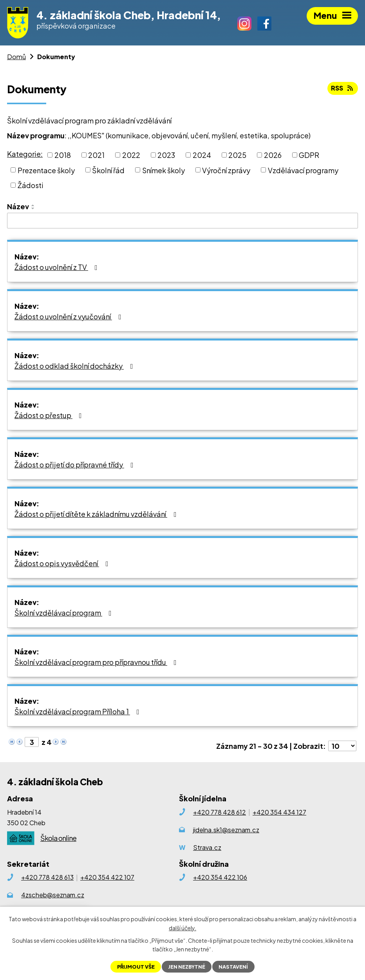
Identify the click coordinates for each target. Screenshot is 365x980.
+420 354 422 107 (107, 877)
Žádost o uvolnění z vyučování (70, 316)
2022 (131, 155)
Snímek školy (164, 170)
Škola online (58, 838)
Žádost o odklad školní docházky (75, 366)
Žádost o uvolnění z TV (58, 267)
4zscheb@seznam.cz (53, 895)
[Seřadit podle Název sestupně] (33, 208)
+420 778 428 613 (47, 877)
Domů (16, 57)
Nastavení (233, 967)
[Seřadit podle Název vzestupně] (33, 205)
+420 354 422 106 (220, 877)
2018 (63, 155)
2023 (166, 155)
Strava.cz (207, 847)
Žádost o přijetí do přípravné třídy (76, 465)
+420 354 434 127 (279, 812)
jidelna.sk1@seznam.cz (226, 830)
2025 (237, 155)
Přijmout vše (136, 967)
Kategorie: (25, 154)
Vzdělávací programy (303, 170)
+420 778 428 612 (220, 812)
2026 (273, 155)
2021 (96, 155)
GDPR (309, 155)
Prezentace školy (46, 170)
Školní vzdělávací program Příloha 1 (79, 711)
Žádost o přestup (50, 415)
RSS (342, 88)
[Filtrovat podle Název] (182, 221)
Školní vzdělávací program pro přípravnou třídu (97, 662)
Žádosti (31, 185)
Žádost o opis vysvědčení (63, 563)
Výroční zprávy (226, 170)
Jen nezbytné (187, 967)
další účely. (182, 927)
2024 (202, 155)
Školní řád (108, 170)
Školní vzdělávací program (65, 613)
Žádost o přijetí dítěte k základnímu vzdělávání (97, 514)
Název (18, 206)
